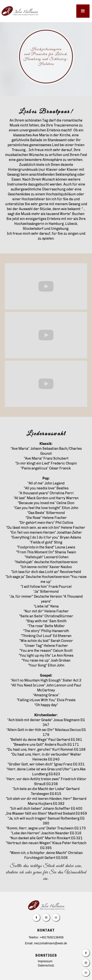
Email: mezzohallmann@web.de (46, 943)
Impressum (45, 961)
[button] (83, 11)
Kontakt (46, 930)
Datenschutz (46, 965)
